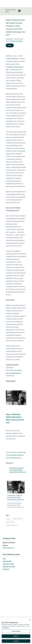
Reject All (16, 638)
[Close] (30, 622)
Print (4, 559)
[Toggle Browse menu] (26, 11)
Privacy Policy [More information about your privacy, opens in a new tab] (6, 630)
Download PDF (7, 561)
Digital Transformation (12, 525)
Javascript (6, 569)
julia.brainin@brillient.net (13, 373)
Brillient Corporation (17, 41)
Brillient (8, 519)
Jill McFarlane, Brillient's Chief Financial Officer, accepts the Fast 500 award (18, 470)
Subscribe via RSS (8, 564)
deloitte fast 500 (10, 522)
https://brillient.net (8, 548)
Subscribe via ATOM (9, 567)
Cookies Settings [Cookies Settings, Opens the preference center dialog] (16, 633)
